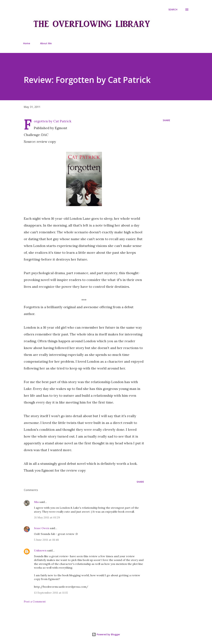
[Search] (173, 10)
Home (27, 43)
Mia (36, 502)
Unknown (40, 550)
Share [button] (166, 120)
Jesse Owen (42, 528)
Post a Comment (35, 601)
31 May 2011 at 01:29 (47, 517)
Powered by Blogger (106, 634)
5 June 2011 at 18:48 (46, 540)
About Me (46, 43)
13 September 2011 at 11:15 (51, 593)
